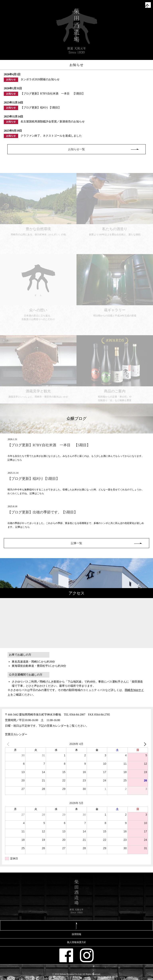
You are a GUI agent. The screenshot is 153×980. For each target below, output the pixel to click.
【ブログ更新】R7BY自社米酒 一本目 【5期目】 (49, 445)
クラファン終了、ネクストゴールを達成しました (51, 136)
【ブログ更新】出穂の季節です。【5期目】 (43, 512)
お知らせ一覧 (76, 149)
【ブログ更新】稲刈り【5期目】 (41, 108)
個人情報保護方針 (76, 942)
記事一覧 (76, 543)
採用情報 (76, 934)
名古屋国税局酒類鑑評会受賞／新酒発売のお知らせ (53, 122)
